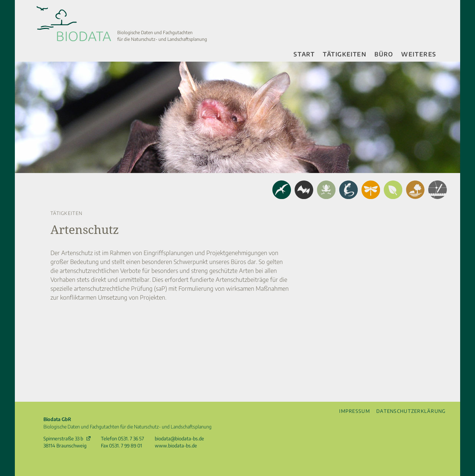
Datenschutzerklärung (411, 411)
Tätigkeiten (345, 54)
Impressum (355, 411)
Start (304, 54)
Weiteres (419, 54)
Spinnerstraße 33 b (63, 438)
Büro (384, 54)
